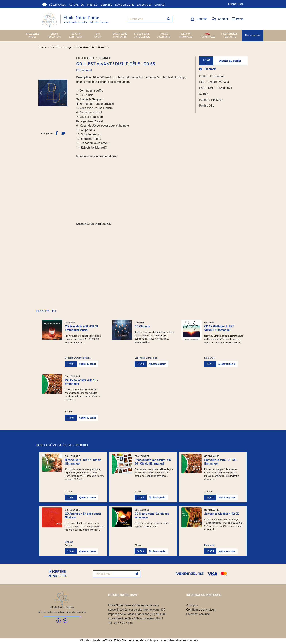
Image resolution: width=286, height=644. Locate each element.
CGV (117, 640)
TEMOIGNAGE (186, 37)
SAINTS (98, 37)
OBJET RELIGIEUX (229, 34)
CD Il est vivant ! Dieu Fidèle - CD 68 (92, 47)
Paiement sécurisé (198, 614)
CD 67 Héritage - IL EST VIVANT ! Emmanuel (219, 328)
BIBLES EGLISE (32, 34)
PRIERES (32, 37)
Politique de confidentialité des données (172, 640)
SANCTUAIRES (120, 37)
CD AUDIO (76, 34)
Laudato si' (144, 5)
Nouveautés (253, 35)
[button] (41, 93)
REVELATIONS (54, 37)
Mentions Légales (133, 640)
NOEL (207, 34)
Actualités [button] (76, 5)
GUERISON (185, 34)
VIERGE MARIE (229, 37)
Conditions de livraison (201, 610)
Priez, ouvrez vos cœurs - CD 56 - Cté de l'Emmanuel (153, 462)
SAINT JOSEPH (76, 37)
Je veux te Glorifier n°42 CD (222, 514)
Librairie (106, 5)
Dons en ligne (124, 5)
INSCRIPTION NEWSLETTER (58, 574)
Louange (67, 47)
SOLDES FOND (164, 37)
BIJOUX (54, 34)
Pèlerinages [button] (58, 5)
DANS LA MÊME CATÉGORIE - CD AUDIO (62, 445)
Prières (92, 5)
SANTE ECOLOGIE (142, 37)
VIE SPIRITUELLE (207, 37)
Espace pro (236, 4)
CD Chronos (142, 326)
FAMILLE (164, 34)
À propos (192, 605)
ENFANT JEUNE (120, 34)
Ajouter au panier (230, 61)
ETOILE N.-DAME (142, 34)
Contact (160, 5)
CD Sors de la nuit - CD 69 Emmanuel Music (81, 328)
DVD (98, 34)
